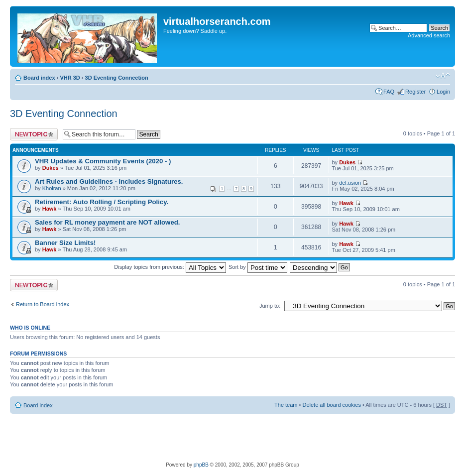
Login (443, 92)
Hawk (50, 209)
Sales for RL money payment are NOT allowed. (107, 222)
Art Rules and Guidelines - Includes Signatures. (109, 181)
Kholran (52, 188)
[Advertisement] (232, 436)
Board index (39, 78)
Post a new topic (34, 134)
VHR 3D (70, 78)
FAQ (389, 92)
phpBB (201, 465)
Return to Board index (43, 304)
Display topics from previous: (170, 267)
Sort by (258, 267)
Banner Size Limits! (65, 243)
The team (286, 405)
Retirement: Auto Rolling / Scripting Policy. (102, 202)
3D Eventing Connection (117, 78)
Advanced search (429, 35)
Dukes (51, 168)
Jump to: (270, 306)
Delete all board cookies (331, 405)
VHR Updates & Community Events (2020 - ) (103, 161)
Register (415, 92)
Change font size (443, 76)
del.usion (350, 183)
